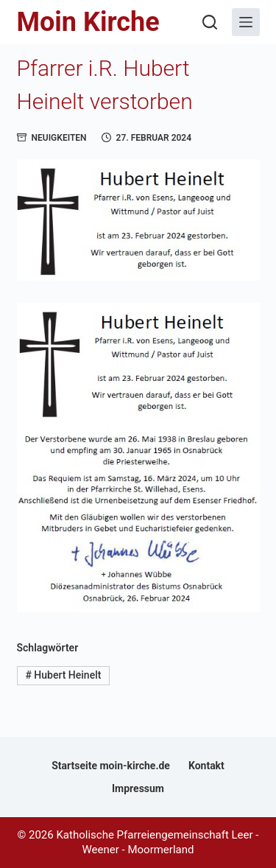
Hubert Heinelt (63, 675)
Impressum (138, 788)
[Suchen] (210, 22)
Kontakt (206, 766)
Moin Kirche (88, 22)
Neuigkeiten (59, 138)
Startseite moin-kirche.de (111, 766)
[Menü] (246, 22)
